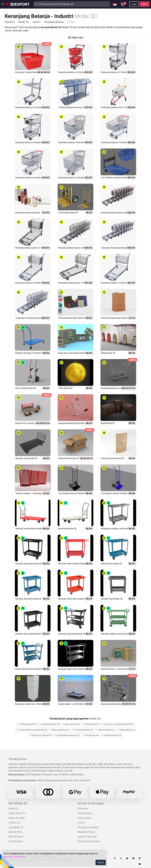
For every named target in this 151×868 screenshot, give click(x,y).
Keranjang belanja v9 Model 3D (30, 142)
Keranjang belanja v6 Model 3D (30, 178)
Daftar (145, 4)
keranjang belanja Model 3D (114, 704)
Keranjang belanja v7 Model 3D (115, 142)
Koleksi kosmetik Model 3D (28, 213)
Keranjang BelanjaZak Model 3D (73, 423)
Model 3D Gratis (17, 818)
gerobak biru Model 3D (111, 564)
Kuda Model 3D (91, 724)
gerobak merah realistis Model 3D (74, 564)
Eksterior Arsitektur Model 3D (117, 724)
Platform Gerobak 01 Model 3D (29, 353)
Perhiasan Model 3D (83, 730)
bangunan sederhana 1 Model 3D (30, 704)
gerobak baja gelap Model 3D (29, 564)
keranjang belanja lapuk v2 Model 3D (32, 248)
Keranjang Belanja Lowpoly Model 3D (118, 388)
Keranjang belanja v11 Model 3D (115, 72)
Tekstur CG (14, 823)
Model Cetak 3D (17, 813)
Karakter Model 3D (49, 724)
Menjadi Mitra (15, 832)
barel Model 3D (108, 423)
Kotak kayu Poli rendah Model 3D (73, 353)
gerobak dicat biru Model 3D (28, 599)
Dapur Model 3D (71, 724)
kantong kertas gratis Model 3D (115, 318)
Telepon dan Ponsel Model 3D (31, 730)
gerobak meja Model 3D (26, 458)
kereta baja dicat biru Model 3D (30, 669)
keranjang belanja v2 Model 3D (30, 283)
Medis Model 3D (126, 730)
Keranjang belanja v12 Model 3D (73, 72)
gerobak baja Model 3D (112, 599)
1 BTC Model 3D (65, 388)
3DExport (13, 764)
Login (134, 4)
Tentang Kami (18, 759)
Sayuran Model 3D (59, 730)
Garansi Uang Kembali (89, 841)
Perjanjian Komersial (88, 827)
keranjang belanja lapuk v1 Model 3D (75, 283)
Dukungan (83, 809)
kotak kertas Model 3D (69, 458)
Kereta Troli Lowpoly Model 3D (29, 423)
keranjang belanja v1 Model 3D (115, 283)
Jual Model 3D (16, 827)
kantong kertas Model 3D (113, 458)
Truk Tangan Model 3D (26, 388)
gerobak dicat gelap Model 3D (29, 634)
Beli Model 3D (18, 803)
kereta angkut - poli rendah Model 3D (75, 704)
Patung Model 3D (27, 724)
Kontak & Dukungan (91, 803)
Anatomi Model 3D (111, 735)
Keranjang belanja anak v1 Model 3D (118, 107)
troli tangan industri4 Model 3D (73, 493)
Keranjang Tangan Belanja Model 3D (32, 72)
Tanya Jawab (84, 818)
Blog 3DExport (16, 837)
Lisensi (81, 823)
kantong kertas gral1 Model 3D (72, 318)
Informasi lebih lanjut (15, 857)
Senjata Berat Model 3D (67, 735)
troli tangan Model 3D (68, 213)
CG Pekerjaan (15, 841)
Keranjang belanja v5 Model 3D (72, 178)
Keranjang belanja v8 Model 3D (72, 142)
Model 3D (13, 809)
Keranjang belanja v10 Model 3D (30, 107)
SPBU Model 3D (108, 353)
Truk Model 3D (90, 735)
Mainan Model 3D (105, 730)
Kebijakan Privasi (86, 832)
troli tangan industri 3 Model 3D (116, 493)
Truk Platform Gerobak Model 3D (116, 178)
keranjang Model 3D (67, 529)
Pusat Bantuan (85, 813)
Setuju (101, 862)
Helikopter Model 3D (41, 735)
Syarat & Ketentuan (87, 837)
